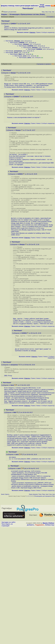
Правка (38, 32)
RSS (53, 64)
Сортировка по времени (44, 64)
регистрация (25, 6)
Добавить (31, 525)
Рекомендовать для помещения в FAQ (45, 496)
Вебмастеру (50, 525)
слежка (48, 6)
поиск (17, 6)
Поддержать (40, 525)
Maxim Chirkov (48, 523)
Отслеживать (51, 17)
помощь (11, 6)
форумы (4, 6)
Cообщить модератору (48, 32)
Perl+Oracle (9, 41)
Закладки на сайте (8, 522)
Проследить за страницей (7, 525)
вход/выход (42, 6)
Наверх (38, 90)
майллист (35, 6)
